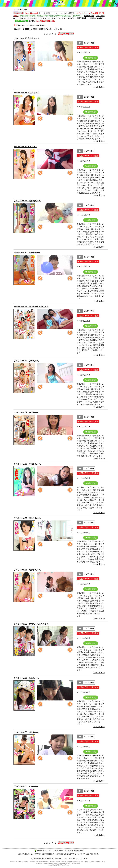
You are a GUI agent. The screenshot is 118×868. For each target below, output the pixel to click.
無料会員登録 (79, 851)
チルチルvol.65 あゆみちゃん (27, 464)
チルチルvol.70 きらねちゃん (27, 252)
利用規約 (72, 858)
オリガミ (71, 18)
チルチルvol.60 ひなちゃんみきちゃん (31, 624)
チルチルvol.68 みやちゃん (26, 361)
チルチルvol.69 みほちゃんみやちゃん (31, 307)
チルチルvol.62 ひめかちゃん (27, 518)
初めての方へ (40, 851)
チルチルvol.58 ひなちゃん (26, 732)
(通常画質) (91, 58)
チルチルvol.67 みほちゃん (26, 412)
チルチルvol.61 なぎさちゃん (27, 570)
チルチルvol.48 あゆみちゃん (27, 38)
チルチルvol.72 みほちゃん (26, 147)
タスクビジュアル (58, 18)
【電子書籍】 (82, 18)
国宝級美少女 (89, 16)
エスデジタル (44, 18)
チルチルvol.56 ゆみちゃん (26, 786)
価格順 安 (44, 29)
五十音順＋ (59, 29)
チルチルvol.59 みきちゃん (26, 678)
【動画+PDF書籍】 (96, 18)
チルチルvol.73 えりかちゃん (27, 93)
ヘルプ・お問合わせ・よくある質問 (60, 851)
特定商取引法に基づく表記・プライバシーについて (49, 858)
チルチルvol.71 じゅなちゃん (27, 201)
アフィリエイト (82, 858)
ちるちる (87, 52)
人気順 (34, 29)
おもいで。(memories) (28, 18)
